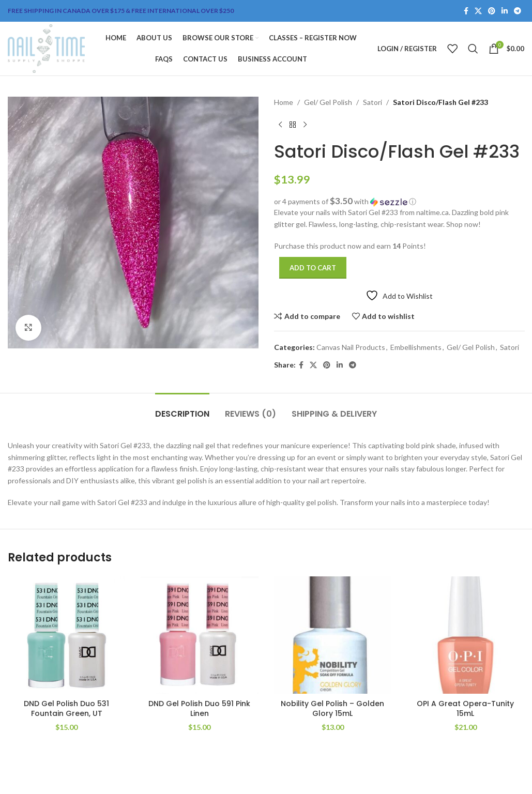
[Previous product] (280, 125)
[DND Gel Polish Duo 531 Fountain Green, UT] (66, 635)
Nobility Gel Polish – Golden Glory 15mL (332, 709)
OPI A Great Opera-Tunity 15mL (465, 709)
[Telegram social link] (518, 11)
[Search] (473, 49)
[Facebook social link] (466, 11)
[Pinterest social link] (492, 11)
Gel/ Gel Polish (328, 102)
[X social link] (478, 11)
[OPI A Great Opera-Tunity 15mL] (466, 635)
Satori (373, 102)
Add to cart (313, 268)
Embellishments (416, 347)
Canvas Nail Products (351, 347)
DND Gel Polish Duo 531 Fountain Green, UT (66, 709)
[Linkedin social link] (505, 11)
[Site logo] (46, 48)
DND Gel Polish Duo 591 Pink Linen (199, 709)
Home (284, 102)
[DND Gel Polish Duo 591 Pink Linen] (199, 635)
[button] (399, 202)
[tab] (182, 409)
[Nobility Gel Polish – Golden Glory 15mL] (333, 635)
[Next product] (305, 125)
